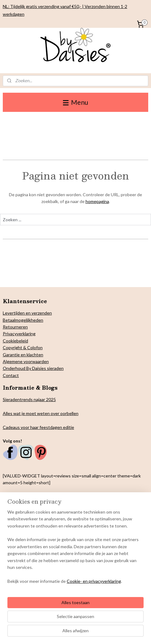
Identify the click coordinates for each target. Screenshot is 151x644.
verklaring (26, 334)
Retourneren (15, 327)
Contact (11, 375)
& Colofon (32, 347)
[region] (75, 549)
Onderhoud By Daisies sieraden (33, 368)
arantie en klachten (25, 355)
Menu (75, 102)
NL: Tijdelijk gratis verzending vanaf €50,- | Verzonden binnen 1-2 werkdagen (65, 10)
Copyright (13, 347)
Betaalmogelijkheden (23, 320)
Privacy (10, 334)
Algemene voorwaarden (26, 361)
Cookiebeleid (15, 341)
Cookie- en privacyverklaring (94, 581)
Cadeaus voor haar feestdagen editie (38, 427)
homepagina (97, 202)
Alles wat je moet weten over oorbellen (41, 413)
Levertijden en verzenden (27, 313)
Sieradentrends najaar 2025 (29, 399)
